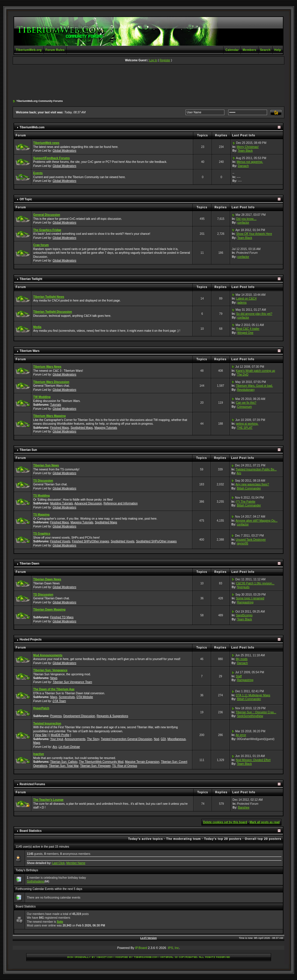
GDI (163, 739)
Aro (239, 473)
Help (278, 50)
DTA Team (59, 701)
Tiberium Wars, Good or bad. (254, 386)
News (54, 678)
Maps (54, 697)
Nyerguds (243, 587)
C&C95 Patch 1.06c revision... (255, 583)
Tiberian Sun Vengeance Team (72, 682)
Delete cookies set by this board (225, 822)
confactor (243, 223)
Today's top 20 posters (223, 839)
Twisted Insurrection (47, 723)
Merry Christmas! (248, 147)
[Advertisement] (149, 82)
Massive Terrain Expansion (142, 762)
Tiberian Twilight (31, 279)
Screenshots (67, 697)
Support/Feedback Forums (51, 158)
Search (265, 50)
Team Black (245, 151)
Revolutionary (246, 390)
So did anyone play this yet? (254, 314)
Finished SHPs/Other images (91, 541)
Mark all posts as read (265, 822)
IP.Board (141, 948)
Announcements (75, 739)
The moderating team (184, 839)
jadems (242, 303)
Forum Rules (55, 50)
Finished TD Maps (62, 617)
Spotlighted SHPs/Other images (156, 541)
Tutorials (56, 405)
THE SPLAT (245, 428)
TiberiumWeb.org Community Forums (40, 101)
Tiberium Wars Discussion (51, 382)
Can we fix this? (246, 403)
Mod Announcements (48, 655)
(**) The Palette (245, 502)
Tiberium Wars (30, 351)
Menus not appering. (250, 162)
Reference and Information (120, 503)
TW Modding (42, 397)
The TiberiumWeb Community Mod (101, 762)
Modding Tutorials (62, 503)
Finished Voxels (60, 541)
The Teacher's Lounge (48, 800)
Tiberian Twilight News (49, 297)
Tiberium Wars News (47, 367)
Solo (60, 922)
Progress (56, 716)
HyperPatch (41, 708)
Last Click (58, 863)
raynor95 (242, 543)
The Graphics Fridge (47, 230)
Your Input (57, 739)
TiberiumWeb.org (29, 50)
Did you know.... (246, 219)
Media (37, 327)
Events (38, 173)
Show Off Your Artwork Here (254, 234)
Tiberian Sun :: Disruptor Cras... (256, 712)
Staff (239, 676)
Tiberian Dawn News (47, 579)
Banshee (244, 808)
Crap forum (41, 245)
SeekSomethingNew (250, 716)
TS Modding (41, 496)
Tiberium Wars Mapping (49, 416)
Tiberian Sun (28, 450)
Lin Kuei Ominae (69, 747)
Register (165, 60)
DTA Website (85, 697)
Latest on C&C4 (246, 299)
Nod (156, 739)
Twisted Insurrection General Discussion (126, 739)
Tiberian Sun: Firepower (95, 766)
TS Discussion (43, 481)
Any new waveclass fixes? (252, 484)
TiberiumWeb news (46, 143)
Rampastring (245, 602)
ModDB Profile (60, 735)
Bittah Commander (249, 488)
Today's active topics (146, 839)
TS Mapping (41, 515)
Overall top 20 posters (263, 839)
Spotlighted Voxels (122, 541)
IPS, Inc (174, 948)
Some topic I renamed (250, 598)
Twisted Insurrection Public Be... (256, 469)
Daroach (243, 166)
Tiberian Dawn (29, 564)
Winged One (245, 333)
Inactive (38, 754)
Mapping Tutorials (106, 428)
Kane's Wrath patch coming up (256, 371)
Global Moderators (65, 151)
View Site (41, 735)
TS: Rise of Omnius (125, 766)
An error (241, 735)
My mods (242, 659)
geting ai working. (247, 424)
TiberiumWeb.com (32, 127)
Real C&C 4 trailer (248, 329)
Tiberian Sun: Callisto (64, 762)
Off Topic (26, 199)
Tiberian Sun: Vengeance (50, 670)
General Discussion (47, 215)
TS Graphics (42, 534)
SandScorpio (244, 615)
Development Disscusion (79, 716)
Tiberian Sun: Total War (64, 766)
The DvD (243, 374)
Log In (153, 60)
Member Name (76, 863)
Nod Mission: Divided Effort (253, 760)
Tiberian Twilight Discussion (53, 312)
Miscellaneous (176, 739)
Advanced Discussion (88, 503)
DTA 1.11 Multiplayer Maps (253, 695)
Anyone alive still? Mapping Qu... (257, 521)
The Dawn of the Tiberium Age (54, 689)
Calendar (232, 50)
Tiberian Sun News (46, 465)
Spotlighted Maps (82, 428)
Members (249, 50)
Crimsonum (244, 407)
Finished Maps (59, 428)
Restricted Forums (32, 784)
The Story (93, 739)
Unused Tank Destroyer (251, 540)
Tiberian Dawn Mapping (49, 610)
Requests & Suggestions (112, 716)
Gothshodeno (35, 881)
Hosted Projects (31, 639)
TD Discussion (43, 595)
